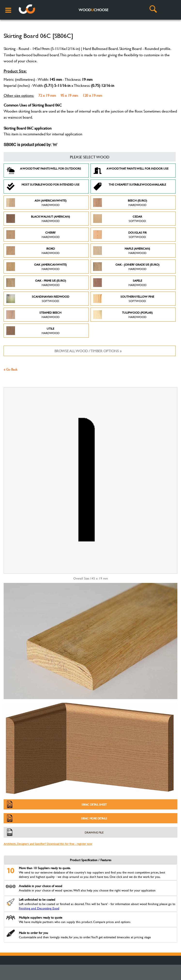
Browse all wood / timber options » (88, 351)
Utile (33, 331)
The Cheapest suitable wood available (130, 187)
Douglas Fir (120, 235)
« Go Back (11, 369)
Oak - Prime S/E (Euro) (36, 283)
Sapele (120, 283)
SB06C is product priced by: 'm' (30, 145)
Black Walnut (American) (38, 219)
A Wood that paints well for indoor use (131, 171)
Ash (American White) (36, 203)
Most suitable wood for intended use (43, 187)
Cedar (120, 219)
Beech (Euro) (120, 203)
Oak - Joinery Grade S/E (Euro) (126, 267)
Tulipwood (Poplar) (123, 315)
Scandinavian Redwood (38, 299)
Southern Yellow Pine (124, 299)
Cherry (33, 235)
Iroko (33, 251)
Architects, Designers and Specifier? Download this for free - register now (48, 844)
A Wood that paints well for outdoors (44, 171)
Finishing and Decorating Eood (39, 908)
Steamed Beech (34, 315)
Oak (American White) (37, 267)
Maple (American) (122, 251)
